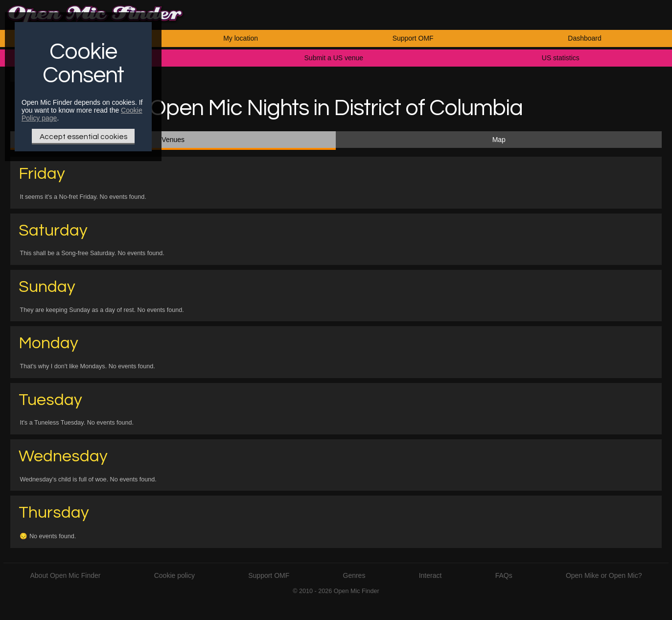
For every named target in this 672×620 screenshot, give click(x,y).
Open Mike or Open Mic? (604, 575)
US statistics (561, 58)
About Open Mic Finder (65, 575)
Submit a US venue (334, 58)
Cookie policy (174, 575)
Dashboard (585, 38)
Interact (430, 575)
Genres (354, 575)
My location (241, 38)
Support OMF (413, 38)
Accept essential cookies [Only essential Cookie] (83, 137)
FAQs (504, 575)
